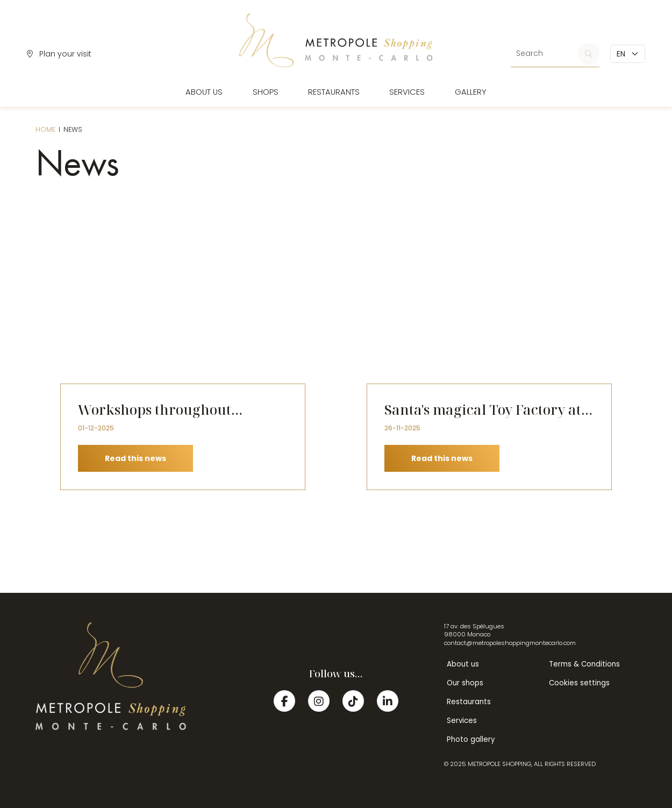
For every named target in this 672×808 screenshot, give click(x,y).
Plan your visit (59, 54)
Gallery (471, 92)
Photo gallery (471, 739)
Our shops (465, 683)
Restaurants (334, 92)
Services (407, 92)
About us (204, 92)
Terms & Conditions (584, 664)
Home (45, 129)
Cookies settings (579, 683)
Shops (266, 92)
